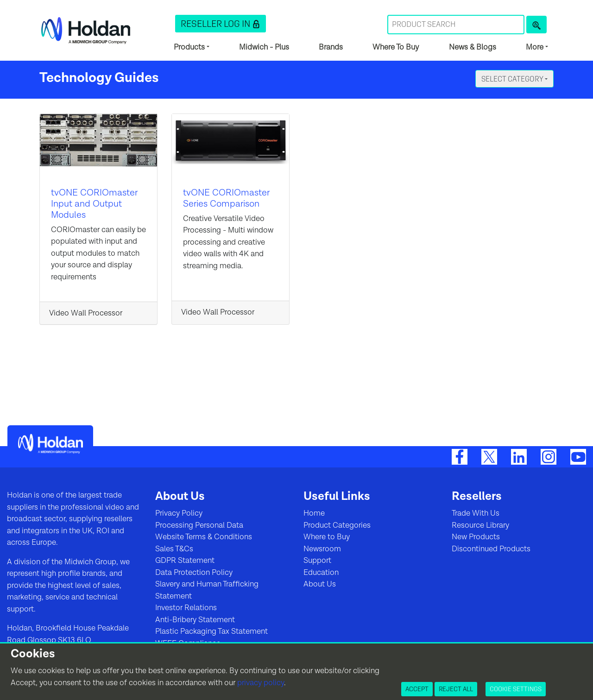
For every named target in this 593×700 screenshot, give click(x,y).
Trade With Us (476, 513)
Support (317, 561)
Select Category (513, 79)
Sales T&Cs (174, 549)
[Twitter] (489, 457)
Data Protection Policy (194, 573)
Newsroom (322, 549)
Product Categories (337, 525)
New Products (476, 537)
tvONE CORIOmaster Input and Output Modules (94, 204)
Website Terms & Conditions (204, 537)
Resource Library (480, 525)
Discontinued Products (491, 549)
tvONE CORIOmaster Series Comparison (226, 198)
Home (314, 513)
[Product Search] (536, 25)
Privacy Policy (179, 513)
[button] (221, 24)
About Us (320, 584)
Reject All (456, 689)
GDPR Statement (185, 561)
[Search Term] (456, 25)
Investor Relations (186, 608)
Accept (417, 689)
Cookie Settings (516, 689)
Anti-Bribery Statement (195, 620)
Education (321, 573)
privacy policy (261, 683)
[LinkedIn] (519, 457)
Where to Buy (327, 537)
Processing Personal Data (199, 525)
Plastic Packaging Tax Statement (211, 631)
